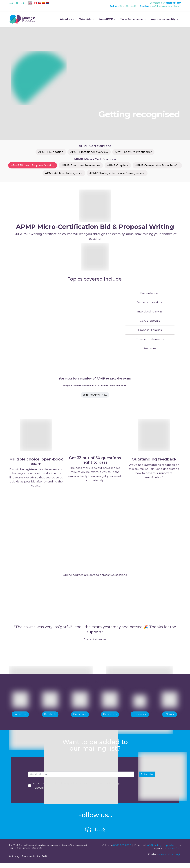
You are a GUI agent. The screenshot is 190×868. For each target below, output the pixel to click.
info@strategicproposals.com (165, 6)
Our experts (110, 718)
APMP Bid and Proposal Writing (31, 166)
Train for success (132, 19)
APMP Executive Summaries (80, 166)
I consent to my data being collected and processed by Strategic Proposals (76, 790)
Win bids (85, 19)
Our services (80, 718)
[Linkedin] (17, 3)
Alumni (170, 718)
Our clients (50, 718)
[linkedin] (88, 834)
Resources (140, 718)
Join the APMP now (95, 397)
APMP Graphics (118, 166)
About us (66, 19)
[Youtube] (11, 3)
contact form (173, 3)
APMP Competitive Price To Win (158, 166)
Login (178, 859)
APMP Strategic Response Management (118, 174)
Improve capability (163, 19)
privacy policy (166, 859)
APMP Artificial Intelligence (64, 174)
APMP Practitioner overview (89, 152)
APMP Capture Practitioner (134, 152)
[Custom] (23, 3)
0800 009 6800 (127, 6)
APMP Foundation (50, 152)
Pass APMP (106, 19)
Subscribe (147, 779)
